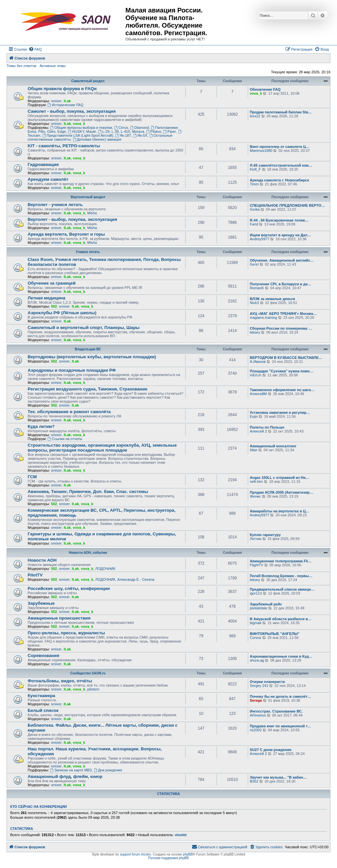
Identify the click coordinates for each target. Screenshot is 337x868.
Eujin (254, 416)
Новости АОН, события (88, 553)
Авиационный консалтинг (273, 446)
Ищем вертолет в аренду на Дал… (280, 235)
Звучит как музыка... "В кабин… (278, 777)
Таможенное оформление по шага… (282, 390)
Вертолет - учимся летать (55, 205)
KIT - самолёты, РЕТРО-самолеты (64, 146)
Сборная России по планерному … (281, 328)
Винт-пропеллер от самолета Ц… (280, 147)
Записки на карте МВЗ (71, 770)
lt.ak (67, 101)
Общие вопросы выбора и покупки (81, 128)
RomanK (257, 288)
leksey (255, 332)
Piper (170, 131)
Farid (254, 224)
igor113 (256, 593)
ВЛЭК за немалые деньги (272, 299)
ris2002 (256, 730)
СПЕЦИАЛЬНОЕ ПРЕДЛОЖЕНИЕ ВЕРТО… (287, 205)
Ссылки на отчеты (65, 439)
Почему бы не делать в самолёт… (280, 696)
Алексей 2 (258, 431)
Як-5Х (140, 135)
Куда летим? (41, 426)
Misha (92, 213)
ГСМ (32, 477)
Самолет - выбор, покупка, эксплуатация (72, 111)
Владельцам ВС (88, 349)
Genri (254, 264)
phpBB (188, 854)
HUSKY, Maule (82, 131)
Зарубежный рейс (266, 604)
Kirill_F (255, 169)
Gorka (255, 209)
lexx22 (255, 116)
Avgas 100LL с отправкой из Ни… (279, 478)
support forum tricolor (135, 854)
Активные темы (52, 66)
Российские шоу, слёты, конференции (69, 588)
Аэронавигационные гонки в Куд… (281, 656)
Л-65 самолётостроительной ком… (281, 165)
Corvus (256, 638)
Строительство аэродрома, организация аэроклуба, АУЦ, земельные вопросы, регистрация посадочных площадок (102, 448)
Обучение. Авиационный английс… (282, 260)
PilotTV (35, 575)
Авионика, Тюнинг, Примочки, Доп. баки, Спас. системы (88, 492)
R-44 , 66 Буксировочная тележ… (279, 220)
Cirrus (121, 128)
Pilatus (154, 131)
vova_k (256, 93)
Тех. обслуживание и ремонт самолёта (69, 412)
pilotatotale (259, 608)
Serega (256, 700)
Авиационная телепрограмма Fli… (281, 561)
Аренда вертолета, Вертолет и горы (66, 234)
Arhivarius (258, 715)
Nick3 (254, 303)
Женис (255, 496)
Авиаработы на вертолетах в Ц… (280, 511)
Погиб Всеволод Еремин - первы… (281, 576)
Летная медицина (47, 298)
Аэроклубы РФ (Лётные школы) (62, 313)
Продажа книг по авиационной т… (281, 726)
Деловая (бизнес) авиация (97, 139)
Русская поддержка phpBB (168, 858)
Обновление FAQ (265, 89)
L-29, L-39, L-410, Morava (121, 131)
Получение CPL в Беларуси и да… (280, 284)
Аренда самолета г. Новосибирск (279, 180)
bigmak (256, 623)
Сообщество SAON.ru (88, 673)
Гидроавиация (43, 164)
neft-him (256, 481)
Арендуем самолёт (48, 179)
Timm (254, 184)
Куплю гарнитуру (265, 535)
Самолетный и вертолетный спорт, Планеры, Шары (84, 328)
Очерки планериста (267, 682)
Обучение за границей (52, 283)
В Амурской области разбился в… (281, 619)
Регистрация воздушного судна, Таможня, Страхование (88, 389)
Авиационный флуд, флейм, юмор (65, 776)
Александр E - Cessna (136, 579)
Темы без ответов (21, 66)
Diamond (139, 128)
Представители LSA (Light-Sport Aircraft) (78, 135)
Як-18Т (123, 135)
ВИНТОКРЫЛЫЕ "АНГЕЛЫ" (275, 634)
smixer (56, 101)
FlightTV (257, 565)
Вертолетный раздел (88, 197)
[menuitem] (35, 49)
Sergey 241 (259, 686)
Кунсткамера (41, 696)
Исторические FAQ (65, 105)
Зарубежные (41, 603)
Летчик (256, 539)
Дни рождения (108, 770)
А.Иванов (258, 362)
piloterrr (93, 689)
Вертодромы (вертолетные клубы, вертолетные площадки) (92, 357)
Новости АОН (42, 560)
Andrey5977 (259, 239)
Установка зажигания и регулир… (280, 412)
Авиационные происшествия (59, 618)
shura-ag (257, 660)
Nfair (254, 450)
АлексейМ (258, 394)
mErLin (256, 375)
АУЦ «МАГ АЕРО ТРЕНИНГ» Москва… (283, 314)
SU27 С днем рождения (271, 750)
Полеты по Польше (267, 427)
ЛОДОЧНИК (105, 569)
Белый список (43, 710)
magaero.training (263, 317)
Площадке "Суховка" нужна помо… (282, 371)
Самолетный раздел (88, 81)
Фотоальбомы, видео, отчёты (60, 681)
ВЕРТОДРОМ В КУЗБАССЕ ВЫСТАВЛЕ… (286, 358)
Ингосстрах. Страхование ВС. (276, 711)
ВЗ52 (254, 781)
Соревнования (43, 656)
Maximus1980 (261, 151)
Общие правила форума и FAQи (62, 89)
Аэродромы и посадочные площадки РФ (72, 370)
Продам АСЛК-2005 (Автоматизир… (282, 492)
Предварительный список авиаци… (282, 589)
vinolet (181, 835)
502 (54, 306)
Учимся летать (88, 252)
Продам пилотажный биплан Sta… (281, 112)
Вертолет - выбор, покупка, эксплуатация (72, 219)
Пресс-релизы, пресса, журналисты (66, 633)
